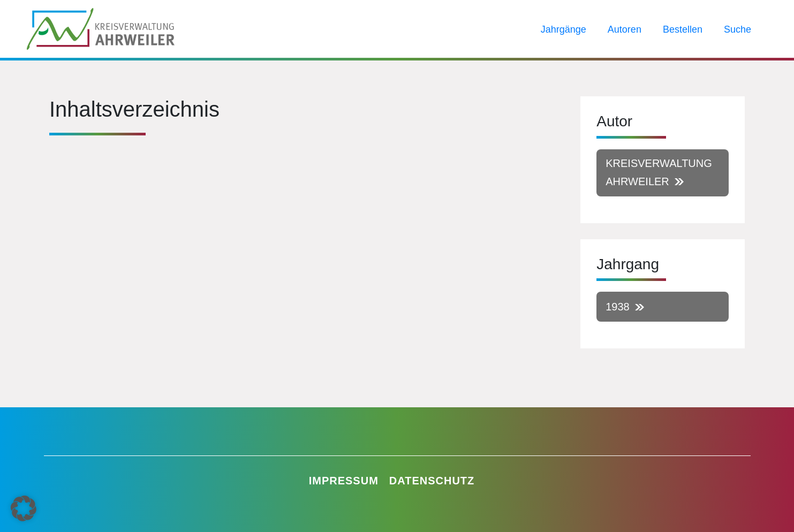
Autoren (625, 29)
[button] (24, 508)
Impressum (344, 481)
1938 (618, 307)
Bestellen (683, 29)
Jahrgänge (564, 29)
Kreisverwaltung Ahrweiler (659, 172)
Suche (738, 29)
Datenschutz (432, 481)
